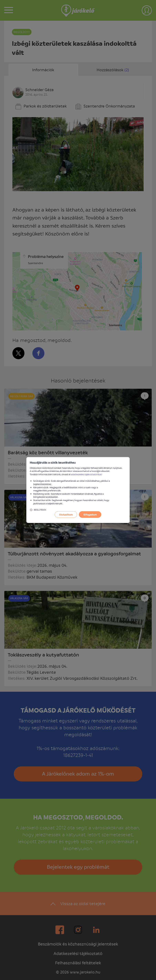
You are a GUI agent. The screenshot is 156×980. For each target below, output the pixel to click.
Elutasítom (66, 514)
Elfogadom (90, 514)
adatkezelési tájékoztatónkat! (87, 474)
